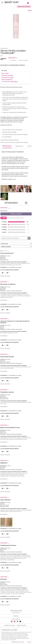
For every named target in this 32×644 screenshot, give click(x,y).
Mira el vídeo (5, 73)
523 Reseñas (13, 60)
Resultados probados (7, 75)
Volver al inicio (16, 613)
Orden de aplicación (7, 80)
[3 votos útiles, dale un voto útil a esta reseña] (3, 345)
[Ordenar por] (16, 244)
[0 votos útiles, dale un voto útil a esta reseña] (3, 273)
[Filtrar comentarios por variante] (16, 247)
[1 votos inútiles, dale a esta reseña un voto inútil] (8, 310)
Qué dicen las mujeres (8, 77)
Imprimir (30, 10)
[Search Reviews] (16, 238)
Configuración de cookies (10, 625)
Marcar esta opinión (5, 276)
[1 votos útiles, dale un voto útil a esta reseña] (3, 381)
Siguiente (16, 616)
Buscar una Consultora (24, 7)
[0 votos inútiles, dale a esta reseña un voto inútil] (8, 273)
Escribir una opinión (23, 60)
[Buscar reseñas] (29, 238)
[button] (6, 522)
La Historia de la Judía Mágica (10, 82)
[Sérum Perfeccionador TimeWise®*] (16, 28)
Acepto (29, 642)
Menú (2, 2)
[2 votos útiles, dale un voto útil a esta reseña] (3, 452)
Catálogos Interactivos (21, 625)
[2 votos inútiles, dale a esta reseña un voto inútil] (8, 345)
